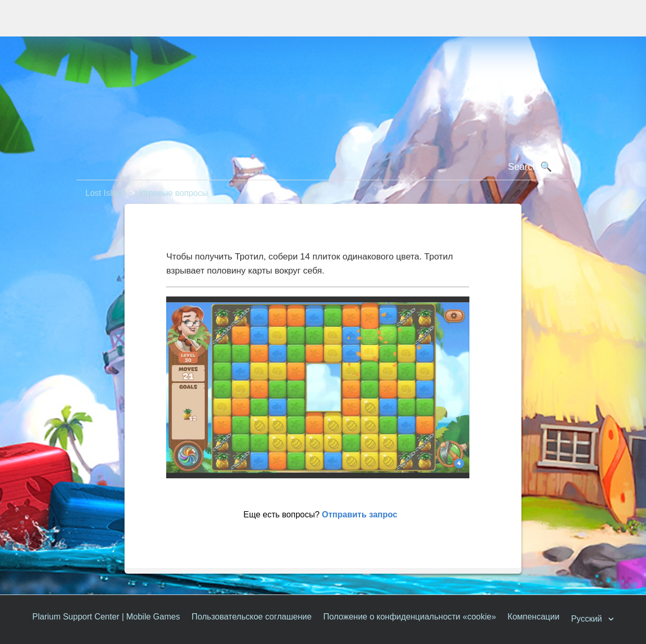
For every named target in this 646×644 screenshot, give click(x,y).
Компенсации (533, 617)
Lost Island (105, 193)
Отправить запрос (360, 515)
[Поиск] (323, 167)
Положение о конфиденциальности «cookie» (409, 617)
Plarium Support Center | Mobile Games (106, 617)
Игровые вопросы (174, 193)
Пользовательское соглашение (252, 617)
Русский (588, 619)
